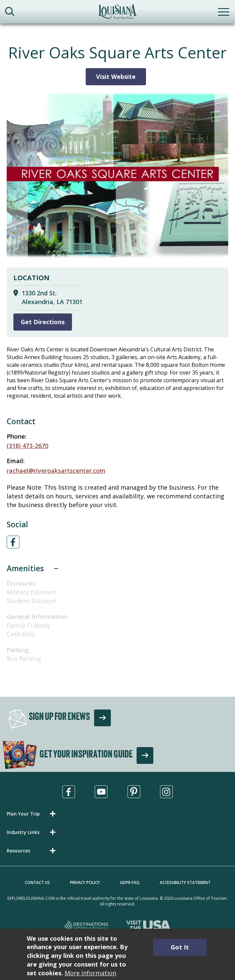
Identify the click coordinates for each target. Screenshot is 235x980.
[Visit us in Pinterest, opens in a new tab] (134, 792)
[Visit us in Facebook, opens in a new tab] (69, 792)
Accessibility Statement (185, 883)
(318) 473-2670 (27, 446)
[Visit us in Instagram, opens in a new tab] (166, 792)
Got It (180, 947)
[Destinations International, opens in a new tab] (87, 926)
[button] (32, 814)
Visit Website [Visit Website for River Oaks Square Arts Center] (116, 77)
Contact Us (37, 883)
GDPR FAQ (130, 883)
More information (90, 973)
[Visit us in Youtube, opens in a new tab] (101, 792)
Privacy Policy (85, 883)
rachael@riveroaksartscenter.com (56, 471)
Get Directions (43, 322)
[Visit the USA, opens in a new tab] (148, 926)
